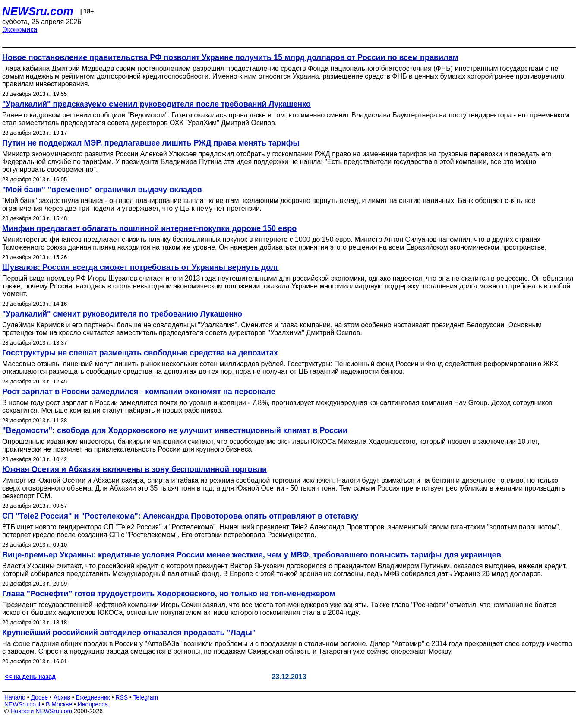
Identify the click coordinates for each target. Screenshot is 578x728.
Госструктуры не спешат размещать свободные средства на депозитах (140, 353)
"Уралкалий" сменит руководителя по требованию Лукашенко (122, 314)
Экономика (20, 30)
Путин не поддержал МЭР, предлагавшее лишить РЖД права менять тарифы (151, 143)
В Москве (59, 704)
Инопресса (93, 704)
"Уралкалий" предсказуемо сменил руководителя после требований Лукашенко (156, 104)
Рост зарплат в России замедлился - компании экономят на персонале (139, 392)
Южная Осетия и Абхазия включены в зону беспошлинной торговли (134, 469)
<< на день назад (30, 677)
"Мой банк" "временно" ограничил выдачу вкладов (102, 190)
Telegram (146, 697)
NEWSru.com (38, 11)
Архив (62, 697)
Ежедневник (93, 697)
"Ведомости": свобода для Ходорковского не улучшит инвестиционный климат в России (175, 430)
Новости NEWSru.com (41, 711)
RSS (122, 697)
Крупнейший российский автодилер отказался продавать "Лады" (129, 633)
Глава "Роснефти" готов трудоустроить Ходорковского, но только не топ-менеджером (169, 594)
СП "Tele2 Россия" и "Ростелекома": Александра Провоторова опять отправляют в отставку (180, 516)
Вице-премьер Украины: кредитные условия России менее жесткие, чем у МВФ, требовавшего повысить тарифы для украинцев (252, 555)
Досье (39, 697)
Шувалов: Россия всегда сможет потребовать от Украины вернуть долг (141, 267)
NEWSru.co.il (22, 704)
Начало (15, 697)
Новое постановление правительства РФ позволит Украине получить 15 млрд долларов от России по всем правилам (230, 57)
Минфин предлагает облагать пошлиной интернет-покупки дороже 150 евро (149, 228)
